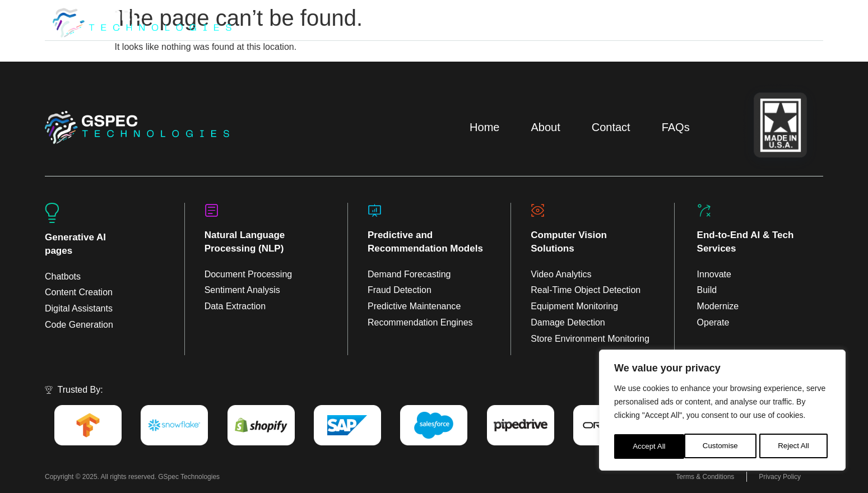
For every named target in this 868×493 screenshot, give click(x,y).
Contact (611, 127)
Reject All (723, 447)
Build (707, 290)
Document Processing (249, 274)
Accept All (796, 447)
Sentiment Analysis (242, 290)
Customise (650, 447)
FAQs (676, 127)
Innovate (714, 274)
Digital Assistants (79, 308)
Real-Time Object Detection (586, 290)
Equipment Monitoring (574, 306)
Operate (713, 322)
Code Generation (79, 325)
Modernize (718, 306)
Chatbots (63, 276)
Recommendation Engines (420, 322)
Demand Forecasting (409, 274)
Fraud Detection (400, 290)
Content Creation (79, 292)
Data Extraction (235, 306)
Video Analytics (561, 274)
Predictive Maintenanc (412, 306)
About (545, 127)
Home (484, 127)
